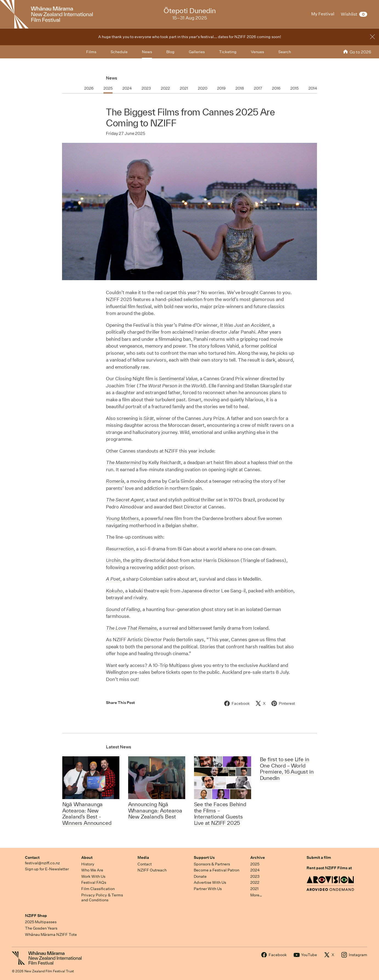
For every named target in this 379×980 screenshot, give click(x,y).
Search (285, 52)
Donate (200, 876)
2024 (255, 870)
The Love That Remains (131, 628)
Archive (258, 857)
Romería (115, 481)
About (87, 857)
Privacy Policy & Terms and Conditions (102, 898)
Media (143, 857)
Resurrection (120, 549)
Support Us (204, 857)
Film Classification (98, 889)
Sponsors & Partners (212, 864)
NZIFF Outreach (152, 870)
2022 (255, 882)
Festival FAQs (94, 882)
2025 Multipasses (41, 922)
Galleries (197, 52)
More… (256, 895)
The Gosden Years (41, 928)
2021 (254, 889)
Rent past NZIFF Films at (329, 868)
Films (91, 52)
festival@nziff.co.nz (42, 863)
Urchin (113, 560)
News (112, 78)
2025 (255, 864)
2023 (255, 876)
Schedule (119, 52)
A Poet (113, 579)
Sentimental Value (178, 378)
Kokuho (114, 591)
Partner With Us (208, 889)
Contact (32, 857)
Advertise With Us (210, 882)
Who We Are (92, 870)
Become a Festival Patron (217, 870)
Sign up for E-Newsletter (47, 869)
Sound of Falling (123, 609)
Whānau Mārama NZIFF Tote (51, 934)
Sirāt (149, 418)
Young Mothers (122, 518)
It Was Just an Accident (245, 325)
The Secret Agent (125, 500)
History (88, 864)
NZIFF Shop (36, 916)
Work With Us (93, 876)
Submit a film (319, 857)
